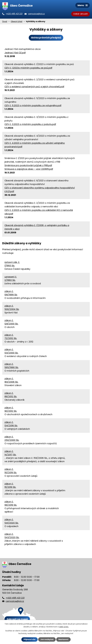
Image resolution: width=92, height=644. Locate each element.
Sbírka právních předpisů (46, 38)
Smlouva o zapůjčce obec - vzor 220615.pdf (29, 169)
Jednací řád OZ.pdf (15, 53)
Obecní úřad (16, 21)
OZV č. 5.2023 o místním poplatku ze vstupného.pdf (33, 105)
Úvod (5, 21)
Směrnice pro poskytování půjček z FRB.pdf (28, 165)
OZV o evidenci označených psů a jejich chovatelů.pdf (34, 87)
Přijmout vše (30, 639)
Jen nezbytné (47, 639)
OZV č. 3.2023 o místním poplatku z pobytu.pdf (30, 124)
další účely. (64, 627)
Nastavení (63, 639)
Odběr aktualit (80, 14)
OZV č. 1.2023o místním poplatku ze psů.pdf (28, 68)
